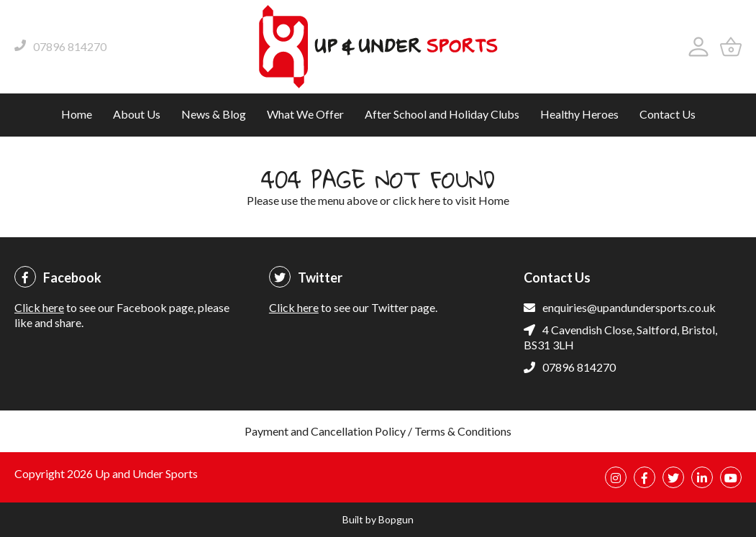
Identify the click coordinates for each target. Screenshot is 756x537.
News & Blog (214, 114)
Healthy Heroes (579, 114)
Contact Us (668, 114)
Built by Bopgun (378, 519)
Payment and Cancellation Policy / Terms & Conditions (378, 431)
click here (416, 200)
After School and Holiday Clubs (442, 114)
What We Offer (305, 114)
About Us (137, 114)
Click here (39, 307)
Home (77, 114)
